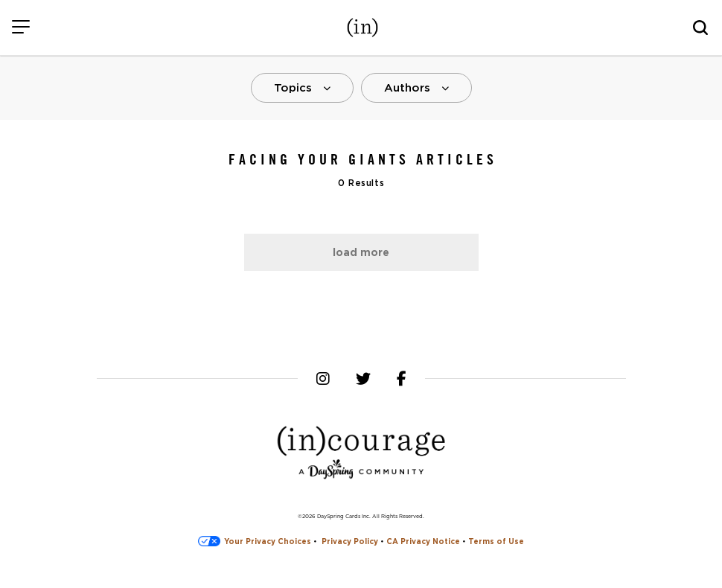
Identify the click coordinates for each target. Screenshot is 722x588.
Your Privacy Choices (255, 541)
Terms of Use (496, 541)
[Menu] (20, 28)
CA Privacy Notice (423, 541)
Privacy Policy (350, 541)
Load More (361, 252)
